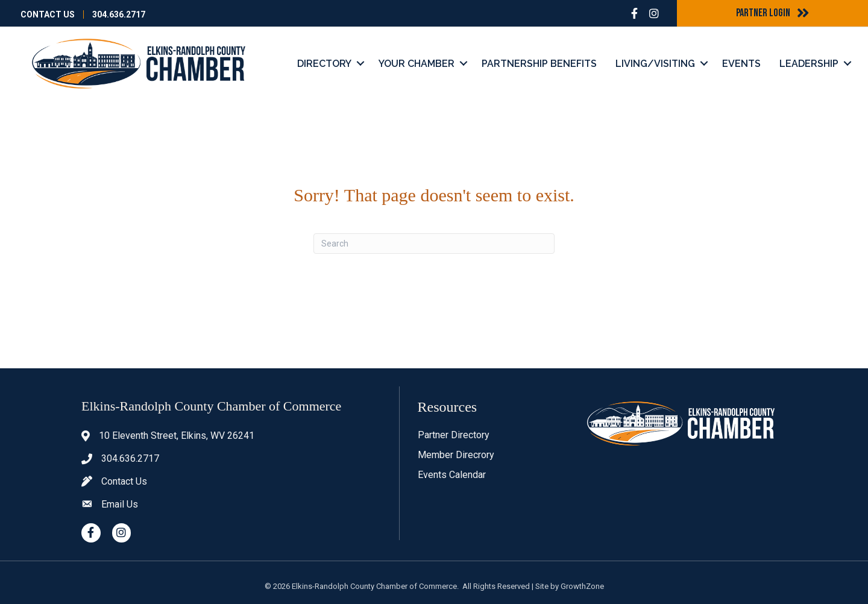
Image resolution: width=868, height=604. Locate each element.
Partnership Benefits (539, 64)
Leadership (809, 64)
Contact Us (48, 14)
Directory (324, 64)
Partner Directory (454, 435)
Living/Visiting (655, 64)
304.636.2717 (119, 14)
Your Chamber (417, 64)
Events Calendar (452, 475)
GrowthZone (582, 586)
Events (741, 64)
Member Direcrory (456, 455)
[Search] (434, 244)
